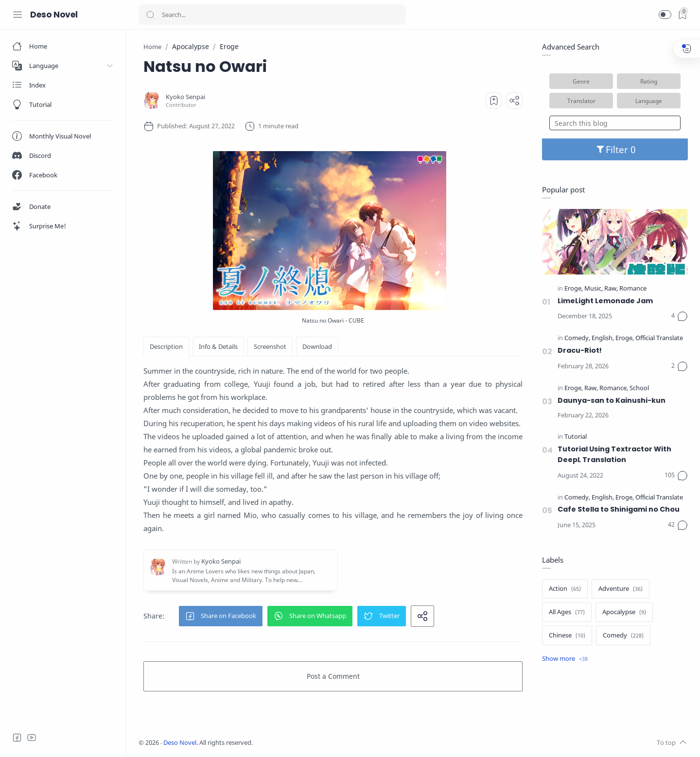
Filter (615, 149)
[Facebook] (17, 738)
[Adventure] (621, 589)
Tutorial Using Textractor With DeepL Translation (614, 454)
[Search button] (150, 15)
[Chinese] (567, 636)
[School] (639, 388)
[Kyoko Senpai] (185, 97)
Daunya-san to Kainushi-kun (612, 400)
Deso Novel (54, 15)
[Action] (565, 589)
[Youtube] (32, 738)
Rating (649, 81)
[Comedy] (577, 338)
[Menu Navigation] (17, 15)
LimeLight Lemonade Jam (605, 301)
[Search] (272, 15)
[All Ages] (567, 612)
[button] (665, 15)
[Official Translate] (659, 338)
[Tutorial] (576, 437)
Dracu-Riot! (580, 350)
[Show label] (565, 659)
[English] (603, 338)
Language (649, 101)
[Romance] (633, 289)
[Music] (594, 289)
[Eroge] (574, 289)
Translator (581, 101)
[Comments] (680, 316)
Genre (581, 81)
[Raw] (611, 289)
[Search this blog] (615, 123)
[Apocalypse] (624, 612)
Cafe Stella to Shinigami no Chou (619, 509)
